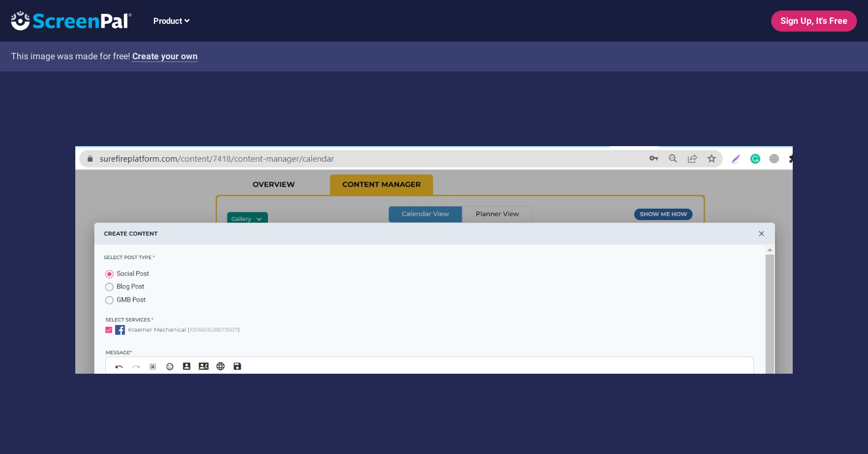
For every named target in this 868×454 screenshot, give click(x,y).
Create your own (165, 56)
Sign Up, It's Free (814, 21)
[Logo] (66, 20)
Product (171, 21)
